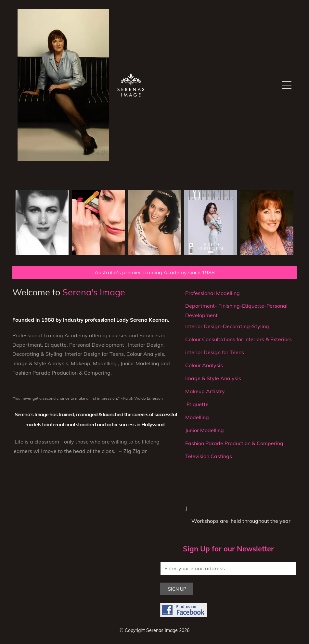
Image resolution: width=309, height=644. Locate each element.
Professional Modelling (212, 293)
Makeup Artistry (205, 391)
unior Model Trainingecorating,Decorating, (238, 508)
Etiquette (197, 404)
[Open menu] (287, 85)
